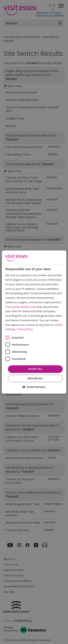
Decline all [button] (35, 378)
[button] (34, 387)
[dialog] (34, 322)
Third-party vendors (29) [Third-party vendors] (20, 307)
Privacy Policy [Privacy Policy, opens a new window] (25, 329)
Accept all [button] (35, 369)
